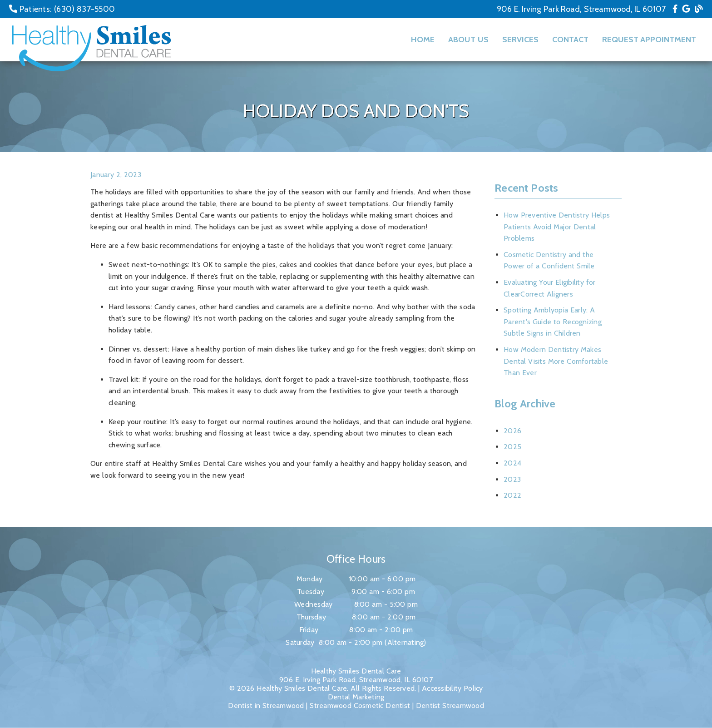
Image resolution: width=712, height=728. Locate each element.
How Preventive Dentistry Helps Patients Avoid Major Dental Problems (557, 227)
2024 (512, 463)
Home (423, 40)
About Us (468, 40)
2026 (512, 431)
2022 (512, 495)
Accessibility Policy (452, 688)
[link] (675, 9)
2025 (512, 447)
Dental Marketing (356, 697)
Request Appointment (649, 40)
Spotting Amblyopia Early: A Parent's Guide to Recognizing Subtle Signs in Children (553, 322)
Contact (570, 40)
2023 (512, 479)
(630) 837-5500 (84, 9)
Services (520, 40)
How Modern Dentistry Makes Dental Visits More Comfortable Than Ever (556, 361)
